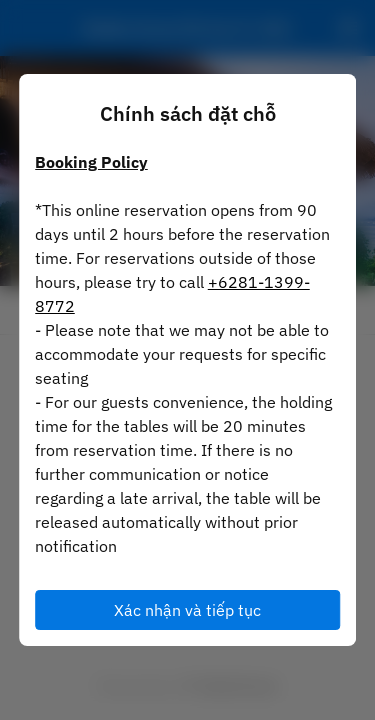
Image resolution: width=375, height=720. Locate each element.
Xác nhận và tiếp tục (187, 610)
